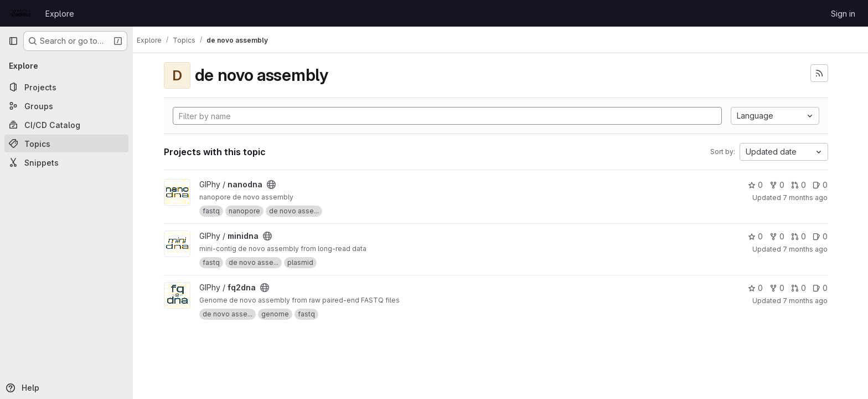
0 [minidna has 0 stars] (760, 236)
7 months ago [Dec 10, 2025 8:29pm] (810, 301)
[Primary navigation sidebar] (13, 41)
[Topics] (66, 144)
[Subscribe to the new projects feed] (824, 73)
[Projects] (66, 87)
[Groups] (66, 106)
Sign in (843, 14)
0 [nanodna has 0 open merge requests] (804, 185)
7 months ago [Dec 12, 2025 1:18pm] (810, 249)
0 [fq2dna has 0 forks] (782, 288)
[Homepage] (21, 13)
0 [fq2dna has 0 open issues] (825, 288)
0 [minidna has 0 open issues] (825, 236)
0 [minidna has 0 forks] (782, 236)
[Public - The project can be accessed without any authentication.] (276, 185)
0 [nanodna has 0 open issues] (825, 185)
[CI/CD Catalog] (66, 125)
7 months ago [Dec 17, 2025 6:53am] (810, 198)
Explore (60, 14)
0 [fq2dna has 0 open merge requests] (804, 288)
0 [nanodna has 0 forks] (782, 185)
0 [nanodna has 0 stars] (760, 185)
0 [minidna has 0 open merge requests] (804, 236)
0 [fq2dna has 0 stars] (760, 288)
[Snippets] (66, 162)
